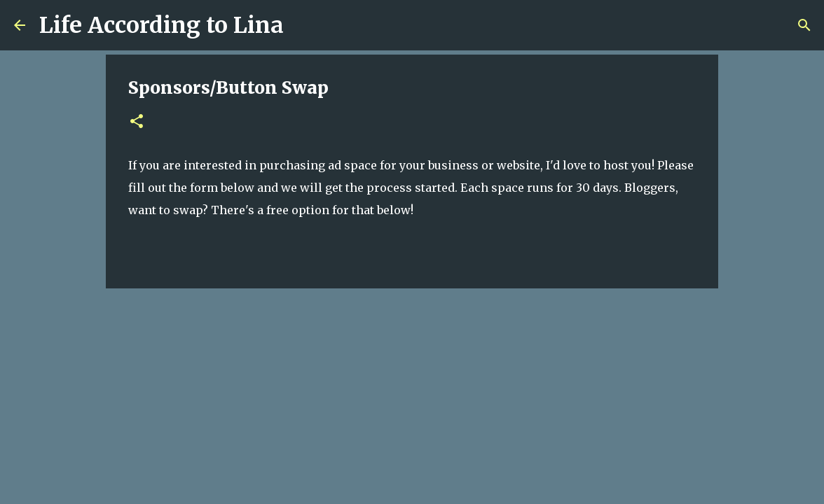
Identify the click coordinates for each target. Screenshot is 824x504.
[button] (137, 122)
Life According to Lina (162, 25)
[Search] (303, 25)
